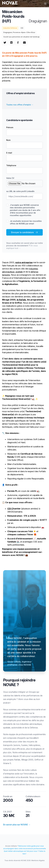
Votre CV (10, 178)
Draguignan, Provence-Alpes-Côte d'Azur (19, 32)
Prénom (10, 127)
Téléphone (11, 165)
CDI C (10, 509)
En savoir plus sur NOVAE (17, 825)
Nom (8, 140)
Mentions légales (38, 860)
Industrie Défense (10, 28)
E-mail (9, 153)
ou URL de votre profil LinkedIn (20, 191)
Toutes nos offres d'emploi (20, 105)
